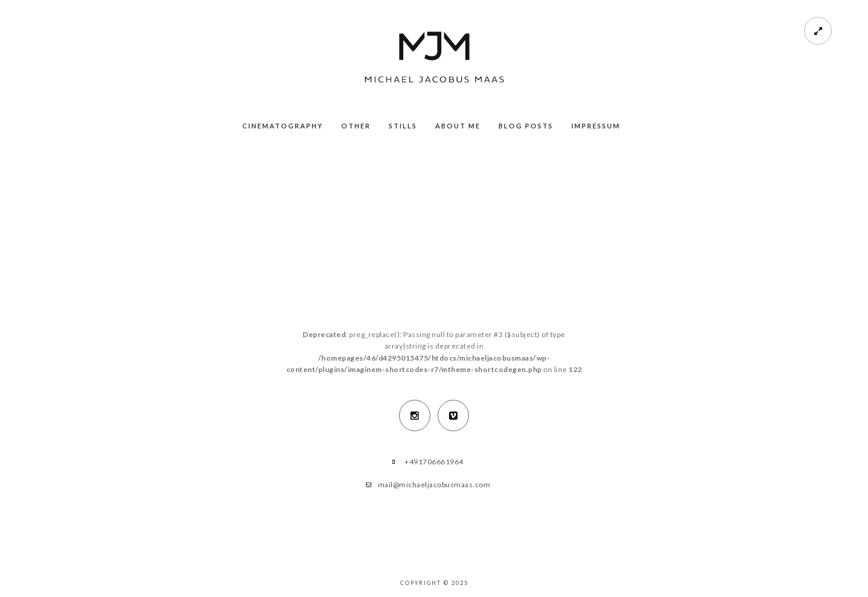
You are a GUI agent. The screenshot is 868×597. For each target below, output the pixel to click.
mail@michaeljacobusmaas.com (434, 485)
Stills (403, 126)
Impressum (596, 126)
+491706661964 (434, 462)
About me (458, 126)
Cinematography (283, 126)
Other (356, 126)
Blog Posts (526, 126)
